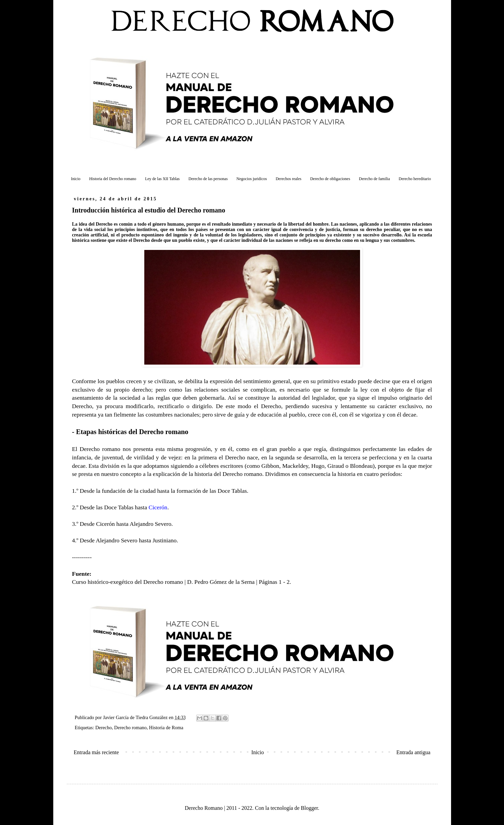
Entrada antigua (413, 752)
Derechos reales (289, 179)
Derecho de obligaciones (330, 179)
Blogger (309, 808)
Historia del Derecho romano (113, 179)
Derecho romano (130, 728)
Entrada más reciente (96, 752)
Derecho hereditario (415, 179)
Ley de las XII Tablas (162, 179)
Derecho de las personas (208, 179)
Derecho (104, 728)
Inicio (76, 179)
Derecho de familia (375, 179)
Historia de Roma (166, 728)
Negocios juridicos (251, 179)
